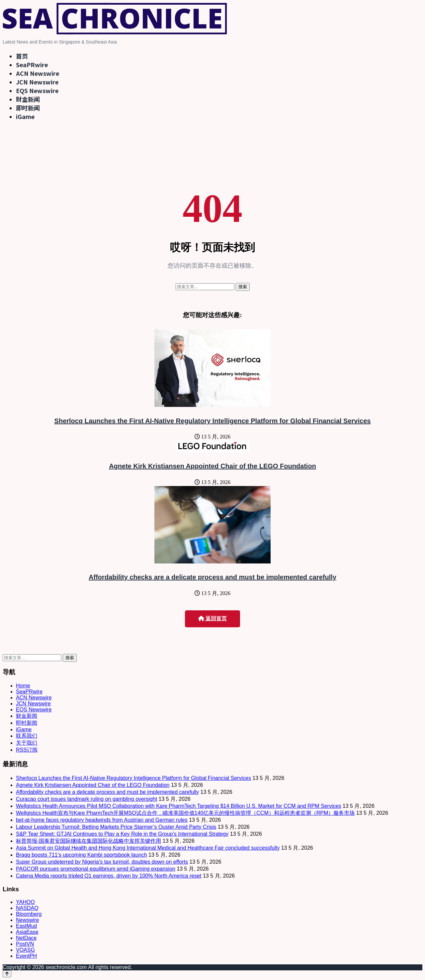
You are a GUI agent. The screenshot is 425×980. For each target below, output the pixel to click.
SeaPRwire (32, 64)
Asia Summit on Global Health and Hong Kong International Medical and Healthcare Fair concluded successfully (148, 848)
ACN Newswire (38, 73)
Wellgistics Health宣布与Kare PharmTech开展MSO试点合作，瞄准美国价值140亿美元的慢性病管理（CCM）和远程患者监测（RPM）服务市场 (185, 813)
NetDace (26, 938)
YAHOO (25, 902)
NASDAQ (27, 908)
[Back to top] (7, 974)
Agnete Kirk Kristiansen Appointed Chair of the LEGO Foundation (212, 466)
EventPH (26, 956)
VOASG (25, 950)
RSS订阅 (27, 750)
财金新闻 (28, 99)
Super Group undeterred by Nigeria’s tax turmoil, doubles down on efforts (102, 862)
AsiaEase (27, 932)
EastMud (26, 926)
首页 (22, 56)
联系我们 (27, 736)
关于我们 (27, 743)
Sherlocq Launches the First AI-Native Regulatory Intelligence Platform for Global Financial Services (213, 421)
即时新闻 (28, 108)
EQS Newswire (37, 90)
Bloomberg (29, 914)
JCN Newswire (37, 82)
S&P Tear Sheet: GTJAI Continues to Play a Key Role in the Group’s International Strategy (122, 834)
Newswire (27, 920)
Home (23, 686)
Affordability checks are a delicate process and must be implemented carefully (212, 577)
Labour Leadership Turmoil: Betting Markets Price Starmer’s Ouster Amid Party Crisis (116, 827)
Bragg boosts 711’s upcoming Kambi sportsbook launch (82, 855)
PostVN (25, 944)
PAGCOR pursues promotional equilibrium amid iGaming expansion (96, 869)
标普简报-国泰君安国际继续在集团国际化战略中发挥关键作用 (88, 841)
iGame (25, 116)
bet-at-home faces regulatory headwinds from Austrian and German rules (102, 820)
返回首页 (212, 618)
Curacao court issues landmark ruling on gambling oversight (86, 799)
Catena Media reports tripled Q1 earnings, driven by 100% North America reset (109, 876)
